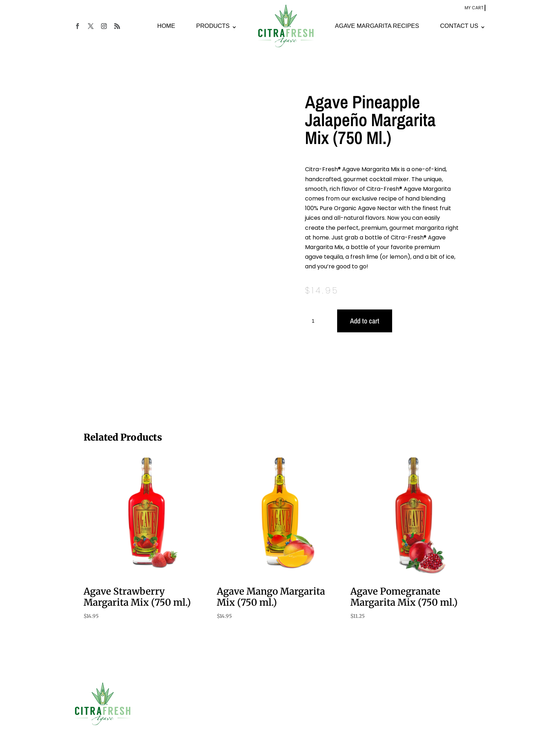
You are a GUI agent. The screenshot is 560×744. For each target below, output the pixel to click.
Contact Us (193, 730)
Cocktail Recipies (201, 719)
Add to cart (365, 321)
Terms (141, 728)
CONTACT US (459, 27)
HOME (166, 27)
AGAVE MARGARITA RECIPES (377, 27)
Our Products (196, 708)
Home (187, 697)
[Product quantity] (316, 322)
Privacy (161, 728)
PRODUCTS (213, 27)
